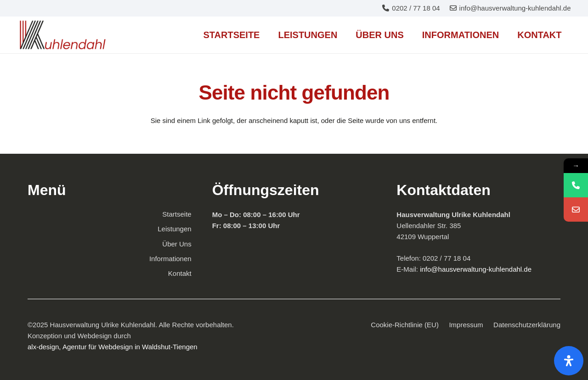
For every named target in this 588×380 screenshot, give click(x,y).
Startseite (177, 214)
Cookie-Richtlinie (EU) (405, 325)
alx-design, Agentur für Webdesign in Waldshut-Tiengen (113, 347)
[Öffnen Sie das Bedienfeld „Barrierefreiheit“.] (569, 361)
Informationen (170, 259)
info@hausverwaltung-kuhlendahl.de (475, 269)
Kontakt (180, 273)
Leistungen (174, 229)
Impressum (466, 325)
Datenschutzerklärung (527, 325)
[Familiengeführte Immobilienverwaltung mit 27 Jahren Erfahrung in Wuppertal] (63, 35)
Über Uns (177, 244)
